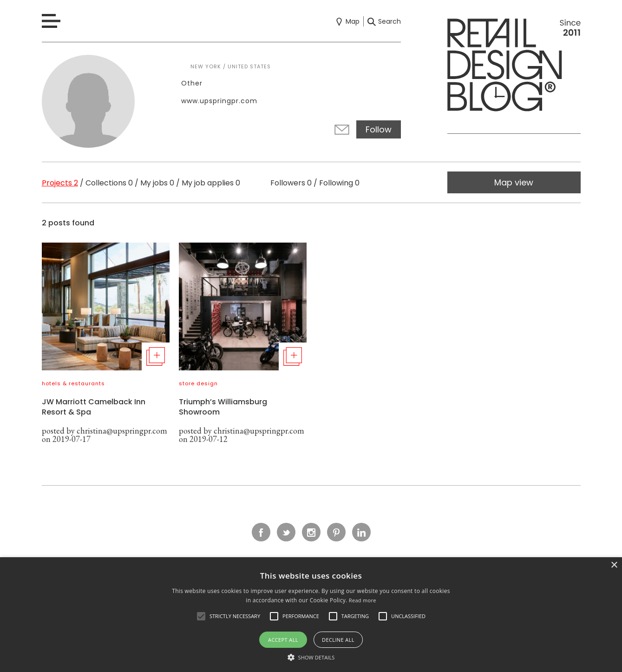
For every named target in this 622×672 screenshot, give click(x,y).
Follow (379, 129)
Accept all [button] (283, 640)
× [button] (614, 565)
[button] (201, 616)
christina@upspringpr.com (122, 431)
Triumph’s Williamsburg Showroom (223, 407)
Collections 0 (109, 183)
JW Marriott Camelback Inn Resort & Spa (94, 407)
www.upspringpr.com (219, 101)
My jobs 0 (157, 183)
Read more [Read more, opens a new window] (363, 600)
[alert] (311, 615)
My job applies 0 (211, 183)
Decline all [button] (338, 640)
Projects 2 (60, 183)
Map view (514, 182)
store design (198, 383)
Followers (291, 183)
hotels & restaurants (73, 383)
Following (339, 183)
